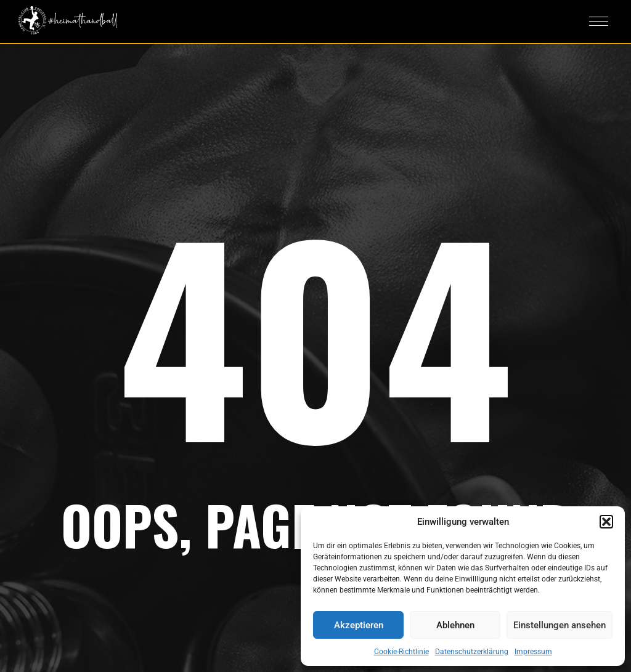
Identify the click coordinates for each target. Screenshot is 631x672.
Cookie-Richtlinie (401, 652)
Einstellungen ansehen (560, 625)
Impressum (533, 652)
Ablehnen (455, 625)
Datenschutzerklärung (472, 652)
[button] (606, 522)
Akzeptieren (359, 625)
